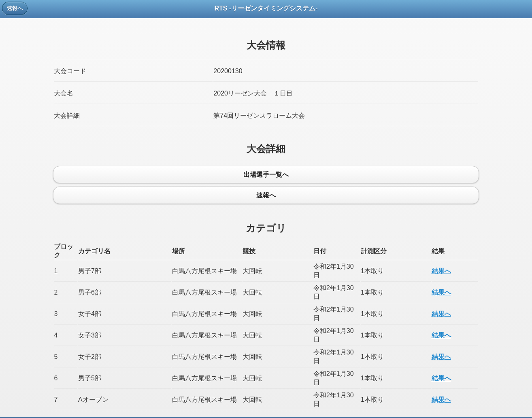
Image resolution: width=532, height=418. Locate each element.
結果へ (441, 271)
